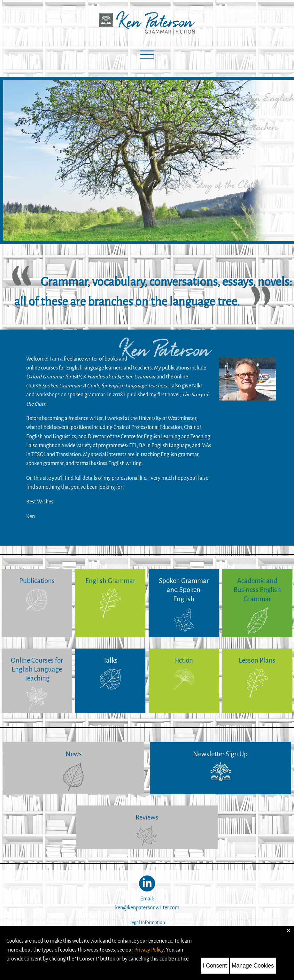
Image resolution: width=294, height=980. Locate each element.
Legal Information (147, 923)
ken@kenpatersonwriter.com (147, 908)
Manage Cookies (253, 966)
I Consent (215, 966)
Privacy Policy (149, 950)
